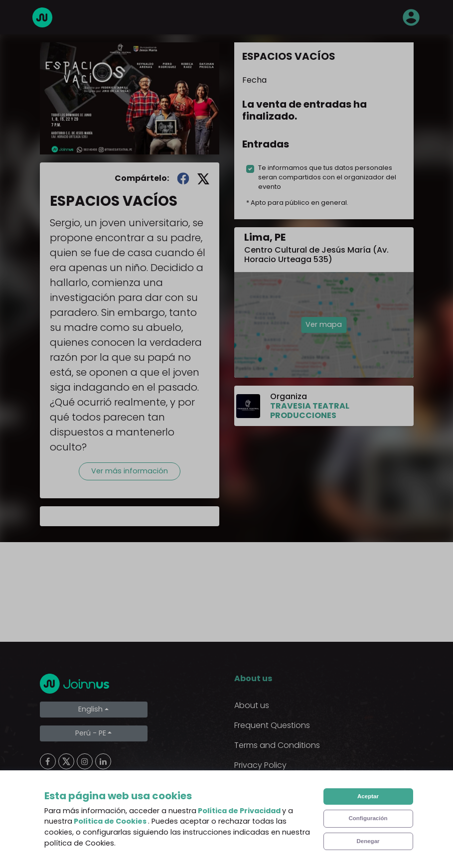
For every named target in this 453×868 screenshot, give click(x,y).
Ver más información (130, 471)
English (90, 709)
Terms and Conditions (277, 745)
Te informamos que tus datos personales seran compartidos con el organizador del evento (327, 177)
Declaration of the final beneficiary (302, 805)
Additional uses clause (278, 825)
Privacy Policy (260, 765)
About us (252, 705)
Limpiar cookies (80, 832)
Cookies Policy (262, 785)
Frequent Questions (272, 725)
